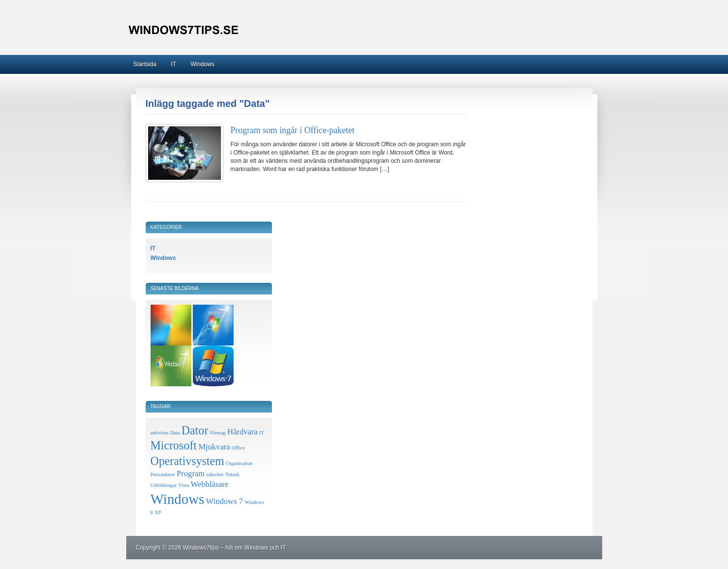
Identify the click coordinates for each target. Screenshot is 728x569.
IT (174, 64)
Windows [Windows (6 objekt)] (178, 499)
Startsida (145, 64)
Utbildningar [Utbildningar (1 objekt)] (164, 485)
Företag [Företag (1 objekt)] (218, 433)
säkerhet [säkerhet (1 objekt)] (215, 474)
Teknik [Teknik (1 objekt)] (232, 474)
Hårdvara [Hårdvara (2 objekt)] (242, 432)
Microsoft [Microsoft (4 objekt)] (174, 445)
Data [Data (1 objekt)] (175, 433)
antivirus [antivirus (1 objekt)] (160, 433)
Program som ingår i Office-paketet (293, 130)
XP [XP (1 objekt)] (158, 512)
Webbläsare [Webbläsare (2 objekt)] (210, 484)
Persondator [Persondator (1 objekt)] (163, 474)
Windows (203, 64)
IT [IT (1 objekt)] (262, 433)
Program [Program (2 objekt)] (191, 474)
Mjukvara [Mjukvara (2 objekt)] (214, 447)
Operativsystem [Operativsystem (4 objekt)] (187, 461)
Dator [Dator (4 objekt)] (195, 430)
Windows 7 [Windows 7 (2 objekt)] (224, 501)
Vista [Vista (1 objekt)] (184, 485)
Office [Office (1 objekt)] (238, 448)
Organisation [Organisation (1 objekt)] (239, 463)
